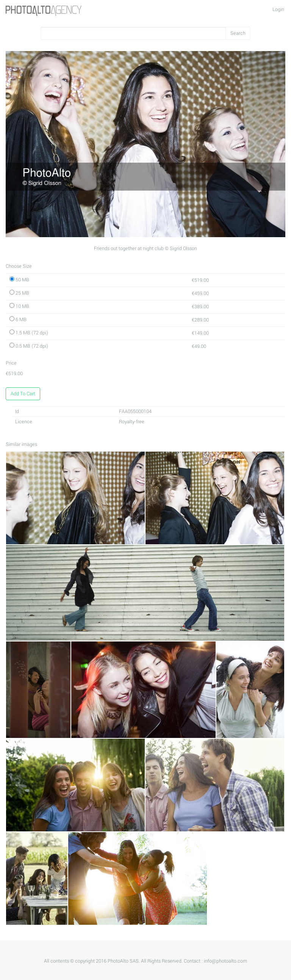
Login (278, 9)
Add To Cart (23, 394)
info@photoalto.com (225, 961)
